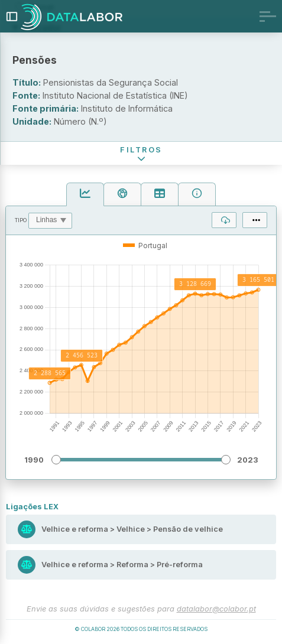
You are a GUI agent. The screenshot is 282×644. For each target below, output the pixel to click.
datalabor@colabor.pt (216, 609)
